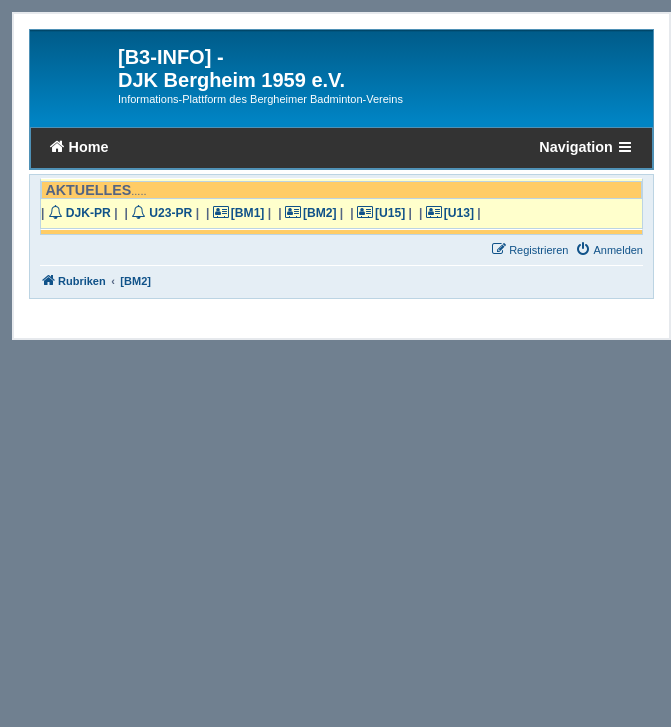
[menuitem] (609, 250)
